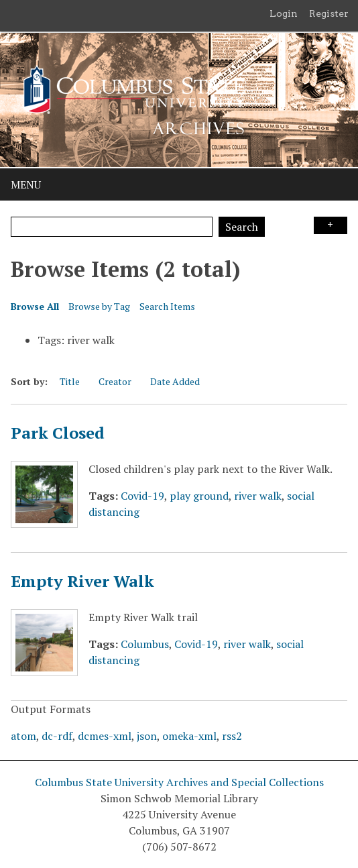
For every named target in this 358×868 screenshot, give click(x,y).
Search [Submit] (242, 227)
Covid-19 (142, 496)
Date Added (175, 381)
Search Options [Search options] (331, 225)
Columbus (145, 644)
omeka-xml (189, 736)
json (147, 736)
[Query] (112, 227)
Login (284, 13)
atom (23, 736)
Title (70, 381)
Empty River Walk (82, 581)
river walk (258, 496)
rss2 (232, 736)
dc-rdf (57, 736)
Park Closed (58, 433)
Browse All (35, 306)
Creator (115, 381)
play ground (199, 496)
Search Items (167, 306)
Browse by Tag (99, 306)
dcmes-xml (105, 736)
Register (329, 13)
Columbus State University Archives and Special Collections (179, 782)
